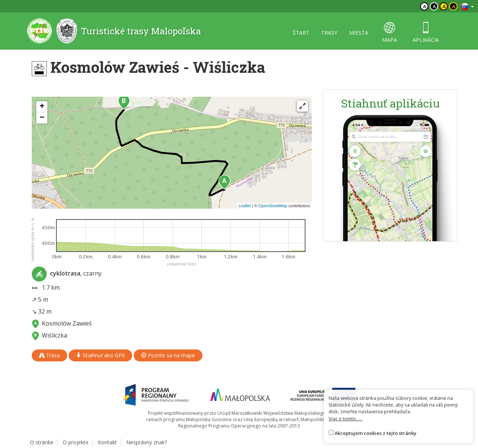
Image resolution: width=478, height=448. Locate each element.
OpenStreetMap (273, 206)
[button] (224, 182)
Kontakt (107, 442)
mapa (389, 33)
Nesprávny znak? (147, 442)
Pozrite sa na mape (168, 355)
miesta (359, 33)
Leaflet (245, 206)
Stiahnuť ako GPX (100, 355)
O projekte (76, 442)
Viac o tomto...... (346, 419)
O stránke (42, 442)
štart (301, 33)
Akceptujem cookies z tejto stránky (375, 433)
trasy (329, 33)
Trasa (49, 355)
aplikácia (426, 33)
